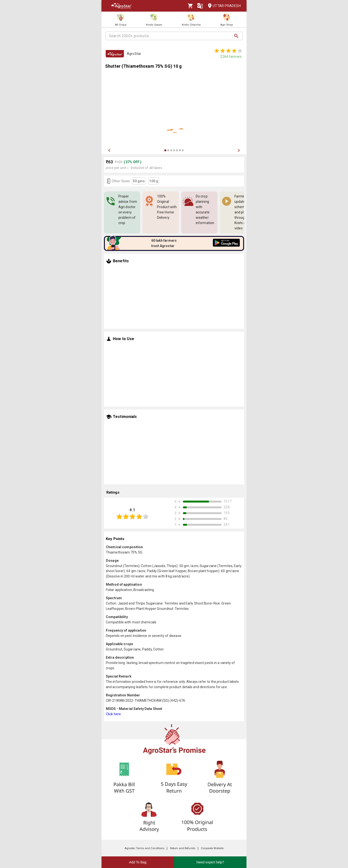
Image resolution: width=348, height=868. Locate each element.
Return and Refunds (183, 848)
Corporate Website (212, 848)
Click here (113, 714)
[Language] (200, 6)
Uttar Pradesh (223, 6)
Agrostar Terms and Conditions (145, 848)
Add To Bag (138, 862)
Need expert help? (210, 862)
